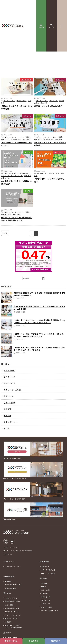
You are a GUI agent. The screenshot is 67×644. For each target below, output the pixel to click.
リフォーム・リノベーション (12, 176)
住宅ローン (60, 80)
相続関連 (8, 409)
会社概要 (44, 583)
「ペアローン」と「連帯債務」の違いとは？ (16, 144)
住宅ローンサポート (12, 612)
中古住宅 (28, 176)
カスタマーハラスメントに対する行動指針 (18, 551)
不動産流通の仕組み (12, 608)
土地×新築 (9, 605)
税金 (19, 214)
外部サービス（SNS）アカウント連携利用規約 (13, 627)
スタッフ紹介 (46, 590)
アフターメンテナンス (13, 615)
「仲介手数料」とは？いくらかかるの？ (49, 180)
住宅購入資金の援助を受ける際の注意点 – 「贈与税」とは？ (17, 219)
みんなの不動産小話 (48, 570)
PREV (5, 233)
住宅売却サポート (11, 637)
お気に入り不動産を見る (14, 585)
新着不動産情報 (11, 588)
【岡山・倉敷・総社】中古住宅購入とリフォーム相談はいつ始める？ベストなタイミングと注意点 (39, 349)
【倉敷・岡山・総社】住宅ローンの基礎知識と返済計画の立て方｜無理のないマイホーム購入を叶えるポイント (39, 321)
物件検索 (8, 581)
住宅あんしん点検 (11, 618)
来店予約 (56, 641)
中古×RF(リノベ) (11, 598)
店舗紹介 (44, 587)
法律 (14, 214)
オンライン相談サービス (50, 611)
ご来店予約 (45, 593)
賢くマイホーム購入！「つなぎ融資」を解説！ (50, 144)
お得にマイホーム (10, 137)
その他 (7, 428)
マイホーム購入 (9, 101)
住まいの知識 (9, 403)
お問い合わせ (11, 641)
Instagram (6, 541)
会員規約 (8, 622)
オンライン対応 (47, 607)
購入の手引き (26, 80)
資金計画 (44, 103)
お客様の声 (45, 566)
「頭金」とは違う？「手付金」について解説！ (17, 107)
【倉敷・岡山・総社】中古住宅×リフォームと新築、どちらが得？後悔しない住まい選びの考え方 (38, 335)
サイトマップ (8, 554)
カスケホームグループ (13, 566)
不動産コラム (46, 604)
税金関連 (28, 152)
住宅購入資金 (21, 101)
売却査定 (33, 641)
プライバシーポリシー (11, 547)
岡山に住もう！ (10, 422)
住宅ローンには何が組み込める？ (48, 106)
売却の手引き (9, 383)
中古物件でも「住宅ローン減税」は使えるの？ (16, 183)
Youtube (12, 541)
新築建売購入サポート (13, 601)
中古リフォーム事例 (12, 390)
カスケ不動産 (9, 370)
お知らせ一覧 (46, 600)
